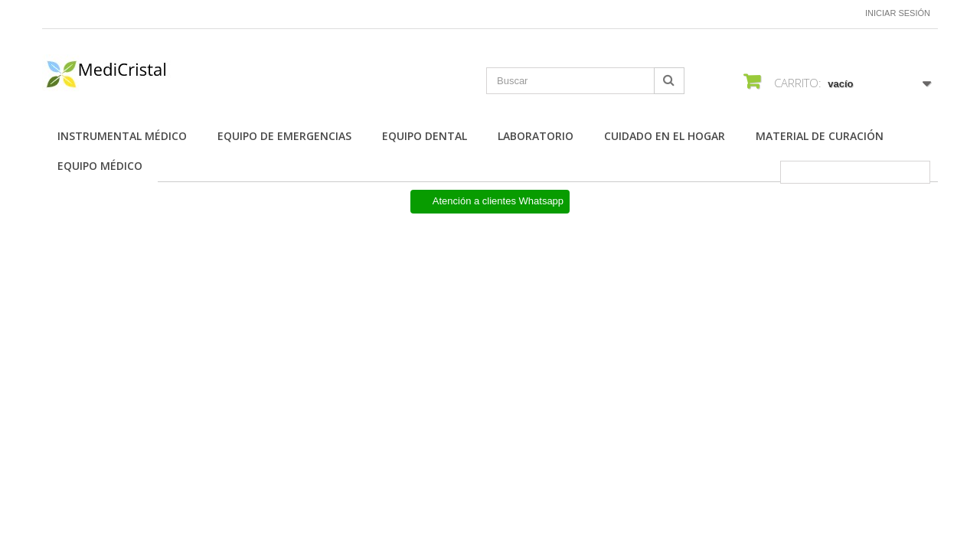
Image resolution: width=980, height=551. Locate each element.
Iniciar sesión (898, 13)
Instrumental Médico (122, 136)
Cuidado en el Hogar (665, 136)
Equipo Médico (100, 166)
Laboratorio (536, 136)
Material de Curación (820, 136)
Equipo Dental (425, 136)
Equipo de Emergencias (284, 136)
